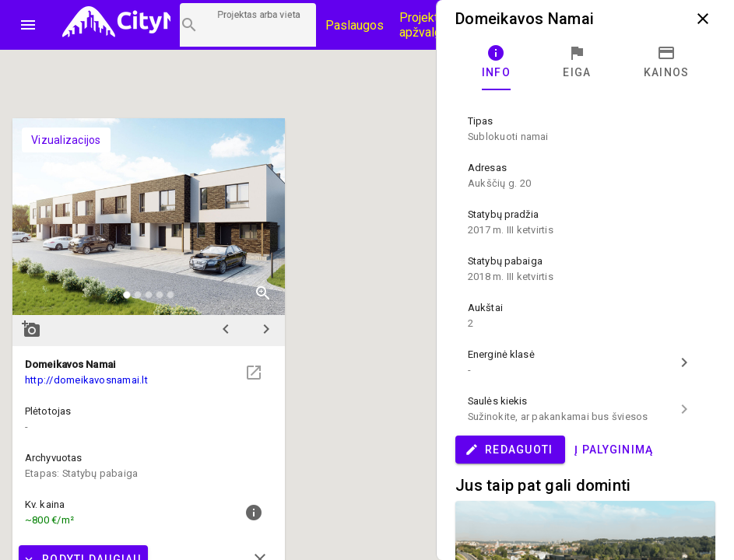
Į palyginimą (614, 450)
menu (28, 25)
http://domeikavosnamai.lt (86, 380)
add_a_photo (31, 329)
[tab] (496, 62)
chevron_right (266, 329)
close (703, 19)
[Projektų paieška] (248, 25)
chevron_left (226, 329)
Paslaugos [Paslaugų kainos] (355, 25)
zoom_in (263, 293)
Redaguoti (509, 450)
